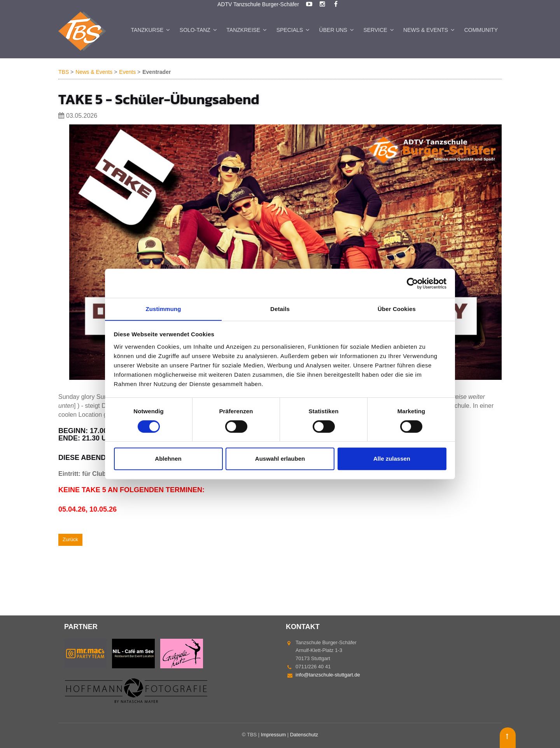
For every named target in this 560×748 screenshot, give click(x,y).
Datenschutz (304, 735)
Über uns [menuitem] (333, 30)
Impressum (273, 735)
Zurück (70, 539)
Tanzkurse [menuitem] (147, 30)
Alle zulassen (392, 459)
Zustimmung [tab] (164, 309)
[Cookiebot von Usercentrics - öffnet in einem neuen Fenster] (412, 283)
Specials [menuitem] (290, 30)
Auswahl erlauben (280, 459)
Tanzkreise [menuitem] (243, 30)
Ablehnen (168, 459)
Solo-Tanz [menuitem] (195, 30)
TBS (64, 72)
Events (127, 72)
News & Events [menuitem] (426, 30)
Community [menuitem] (481, 30)
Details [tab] (280, 309)
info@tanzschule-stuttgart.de (328, 675)
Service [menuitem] (375, 30)
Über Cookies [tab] (397, 309)
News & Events (94, 72)
